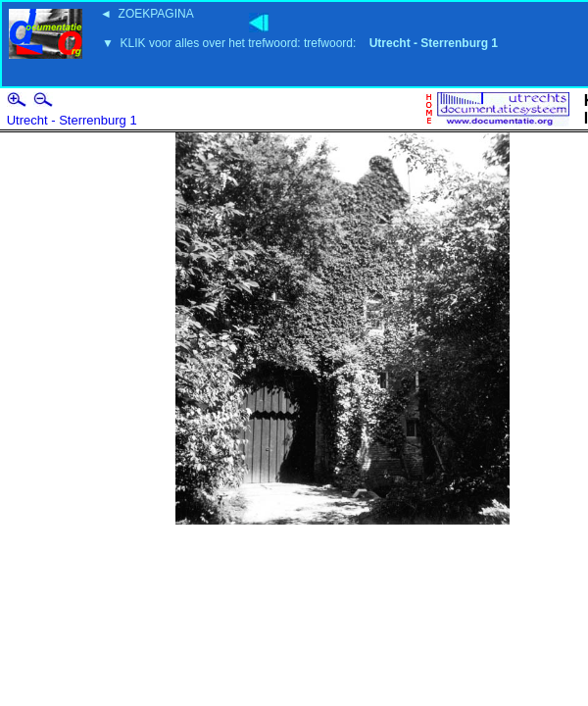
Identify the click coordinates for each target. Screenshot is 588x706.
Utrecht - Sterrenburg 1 (72, 120)
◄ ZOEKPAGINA (147, 14)
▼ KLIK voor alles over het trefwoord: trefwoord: (300, 43)
